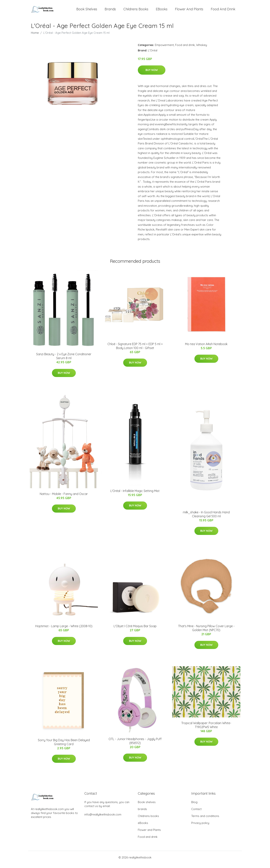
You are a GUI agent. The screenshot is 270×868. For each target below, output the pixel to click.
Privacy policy (200, 827)
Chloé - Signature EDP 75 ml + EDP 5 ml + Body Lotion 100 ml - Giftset (135, 350)
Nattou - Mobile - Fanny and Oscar (64, 498)
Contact (196, 813)
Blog (194, 806)
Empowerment (164, 49)
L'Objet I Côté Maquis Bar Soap (135, 630)
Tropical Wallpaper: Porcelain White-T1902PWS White (206, 729)
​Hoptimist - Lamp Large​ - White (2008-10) (64, 630)
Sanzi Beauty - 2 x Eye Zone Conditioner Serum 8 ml (64, 360)
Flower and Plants (189, 11)
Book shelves (87, 11)
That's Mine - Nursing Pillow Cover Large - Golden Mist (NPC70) (206, 632)
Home (35, 37)
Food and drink (223, 11)
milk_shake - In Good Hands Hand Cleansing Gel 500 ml (206, 518)
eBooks (162, 11)
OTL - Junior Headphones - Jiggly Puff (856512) (135, 745)
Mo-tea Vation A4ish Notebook (206, 348)
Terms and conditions (205, 820)
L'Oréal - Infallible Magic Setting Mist (135, 495)
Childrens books (136, 11)
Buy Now (152, 74)
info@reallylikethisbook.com (103, 819)
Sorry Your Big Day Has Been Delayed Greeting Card (64, 746)
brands (110, 11)
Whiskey (202, 49)
